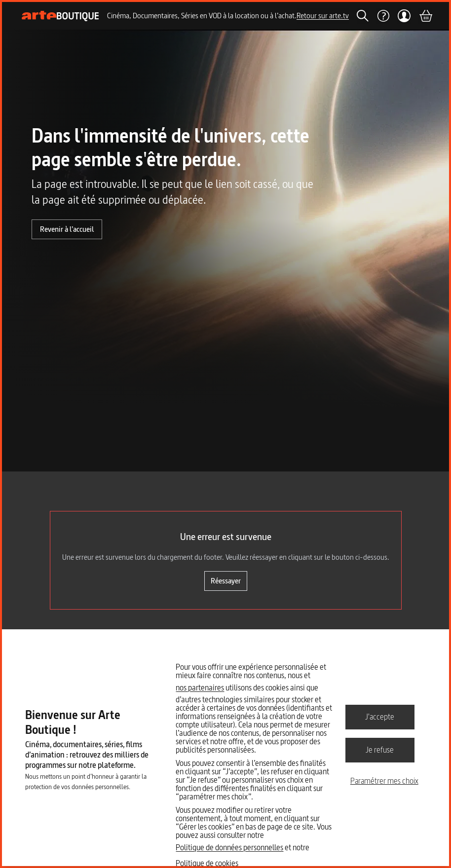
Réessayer (226, 581)
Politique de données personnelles (229, 847)
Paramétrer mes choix (384, 781)
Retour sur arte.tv (323, 16)
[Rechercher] (363, 16)
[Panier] (425, 16)
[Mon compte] (404, 16)
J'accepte (380, 717)
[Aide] (383, 16)
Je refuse (380, 750)
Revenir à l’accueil (67, 229)
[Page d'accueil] (60, 16)
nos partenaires (200, 687)
